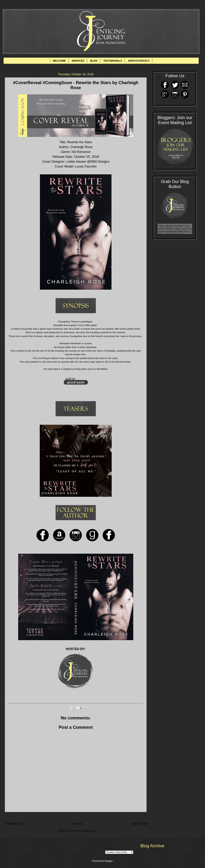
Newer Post (15, 824)
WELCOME (59, 61)
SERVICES (78, 61)
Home (78, 824)
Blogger (109, 861)
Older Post (140, 824)
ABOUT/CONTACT (139, 61)
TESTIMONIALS (113, 61)
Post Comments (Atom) (84, 831)
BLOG (94, 61)
